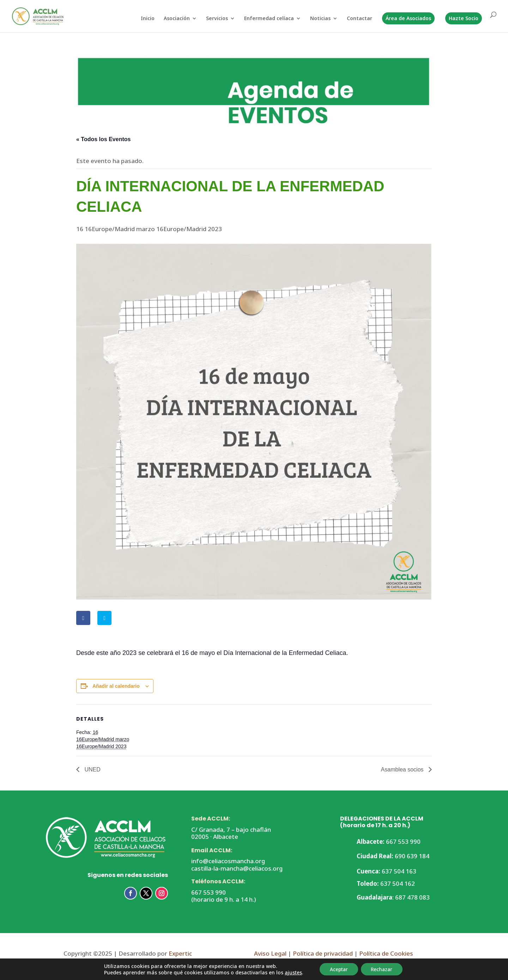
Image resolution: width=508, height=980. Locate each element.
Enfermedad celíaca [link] (269, 19)
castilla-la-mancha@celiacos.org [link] (237, 868)
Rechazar (383, 969)
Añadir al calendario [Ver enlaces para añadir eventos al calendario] (116, 686)
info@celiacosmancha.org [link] (228, 861)
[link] (35, 16)
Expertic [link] (180, 953)
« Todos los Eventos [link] (103, 139)
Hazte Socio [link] (464, 18)
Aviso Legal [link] (270, 953)
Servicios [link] (217, 19)
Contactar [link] (359, 19)
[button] (131, 893)
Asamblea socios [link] (403, 769)
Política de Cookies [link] (385, 953)
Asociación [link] (177, 19)
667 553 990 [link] (208, 892)
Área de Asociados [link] (408, 18)
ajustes (291, 972)
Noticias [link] (320, 19)
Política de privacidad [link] (323, 953)
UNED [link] (92, 769)
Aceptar (338, 969)
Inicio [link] (148, 19)
